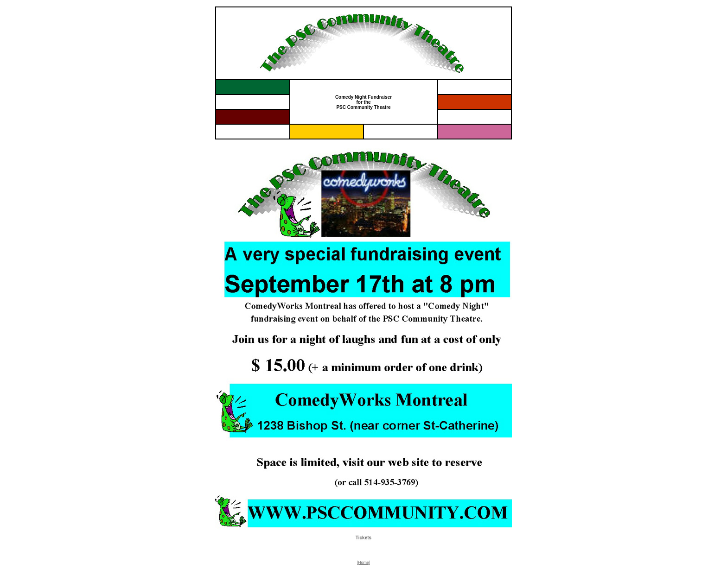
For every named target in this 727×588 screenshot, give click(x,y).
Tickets (363, 538)
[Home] (363, 563)
